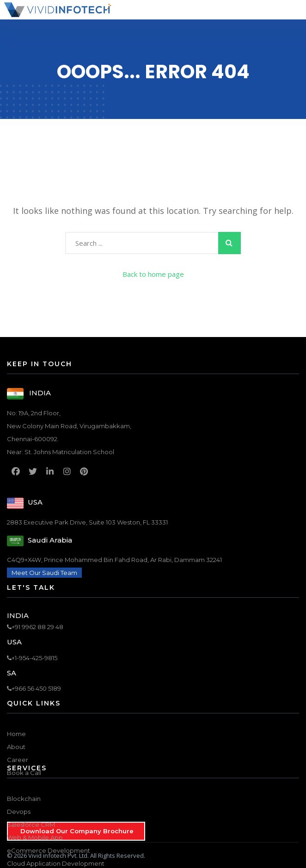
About (16, 747)
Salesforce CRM (31, 824)
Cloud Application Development (56, 863)
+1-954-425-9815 (32, 658)
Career (18, 760)
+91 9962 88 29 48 (35, 627)
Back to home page (153, 274)
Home (16, 734)
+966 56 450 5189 (34, 688)
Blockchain (24, 799)
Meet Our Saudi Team (44, 573)
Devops (19, 812)
